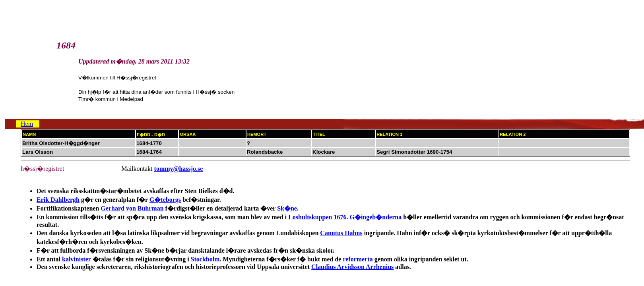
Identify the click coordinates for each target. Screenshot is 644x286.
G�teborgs (165, 200)
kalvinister (77, 259)
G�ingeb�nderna (375, 217)
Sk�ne (287, 208)
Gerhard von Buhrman (132, 208)
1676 (340, 217)
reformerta (358, 259)
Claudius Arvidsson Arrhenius (352, 267)
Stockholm (205, 259)
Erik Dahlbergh (58, 200)
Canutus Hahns (341, 233)
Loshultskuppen (310, 217)
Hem (27, 124)
